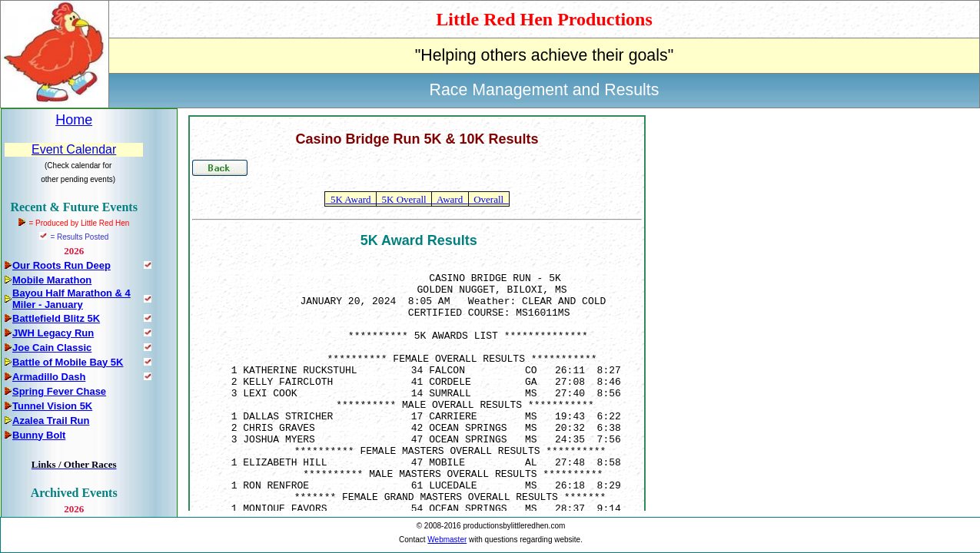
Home (74, 120)
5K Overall (404, 199)
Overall (489, 199)
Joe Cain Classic (52, 348)
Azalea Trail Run (51, 421)
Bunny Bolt (39, 435)
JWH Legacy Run (53, 333)
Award (450, 199)
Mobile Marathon (52, 280)
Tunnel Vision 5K (52, 406)
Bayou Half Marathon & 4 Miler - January (71, 299)
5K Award (350, 199)
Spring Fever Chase (59, 391)
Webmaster (447, 540)
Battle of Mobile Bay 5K (68, 362)
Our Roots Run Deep (61, 265)
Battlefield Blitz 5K (56, 318)
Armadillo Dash (49, 377)
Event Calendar (74, 149)
